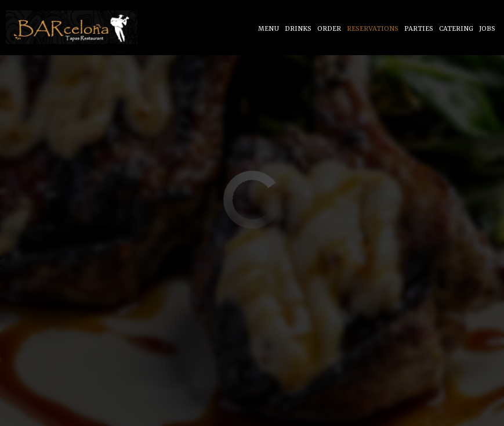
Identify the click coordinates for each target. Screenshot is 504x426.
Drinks (298, 29)
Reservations (373, 29)
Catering (456, 29)
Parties (419, 29)
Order (329, 29)
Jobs (487, 29)
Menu (269, 29)
